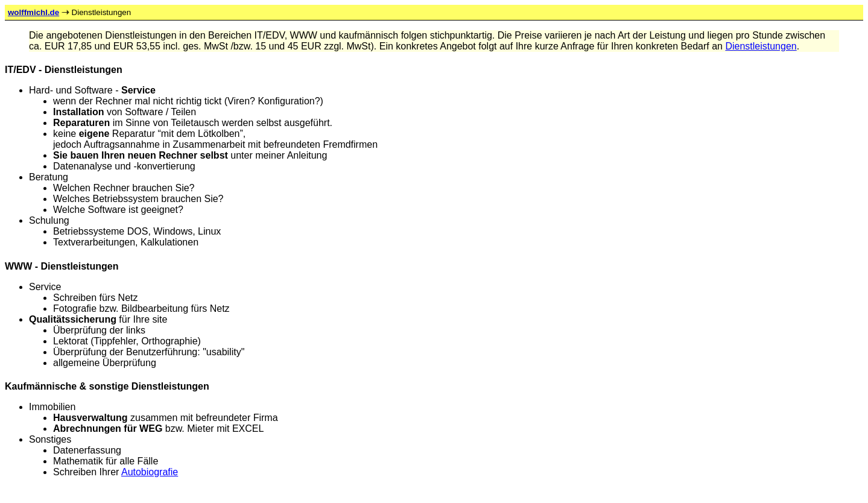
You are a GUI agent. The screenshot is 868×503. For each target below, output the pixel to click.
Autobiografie (150, 472)
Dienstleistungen (761, 46)
